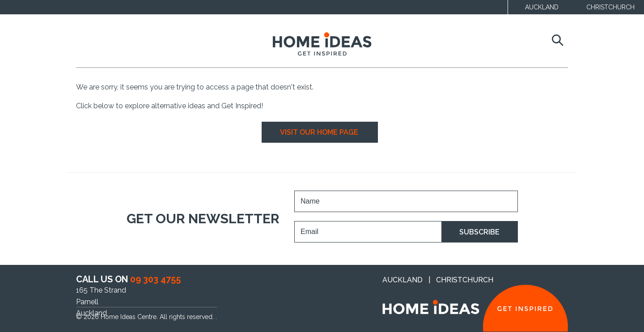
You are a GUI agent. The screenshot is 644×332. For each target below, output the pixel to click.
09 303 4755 (155, 279)
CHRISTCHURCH (610, 7)
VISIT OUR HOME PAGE (320, 132)
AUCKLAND (542, 7)
